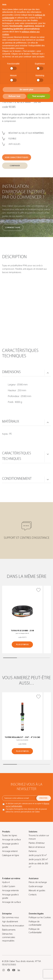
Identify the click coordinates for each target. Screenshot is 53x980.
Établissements (9, 930)
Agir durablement (10, 922)
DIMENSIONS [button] (11, 372)
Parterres (33, 851)
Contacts (33, 895)
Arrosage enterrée (10, 890)
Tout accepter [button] (39, 96)
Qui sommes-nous (11, 917)
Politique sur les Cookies (40, 917)
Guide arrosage (36, 886)
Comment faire (13, 227)
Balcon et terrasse (37, 847)
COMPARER (15, 166)
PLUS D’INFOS (22, 644)
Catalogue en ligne (11, 855)
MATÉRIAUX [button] (11, 421)
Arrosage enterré (10, 851)
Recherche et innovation (13, 926)
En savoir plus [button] (27, 90)
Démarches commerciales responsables (9, 937)
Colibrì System (9, 886)
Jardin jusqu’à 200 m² (38, 859)
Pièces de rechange (38, 882)
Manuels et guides (37, 890)
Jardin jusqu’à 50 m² (38, 855)
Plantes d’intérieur (37, 843)
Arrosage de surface (11, 840)
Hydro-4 (6, 882)
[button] (49, 5)
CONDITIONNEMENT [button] (17, 479)
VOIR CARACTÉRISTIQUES (17, 157)
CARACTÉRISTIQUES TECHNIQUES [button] (17, 456)
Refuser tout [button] (14, 96)
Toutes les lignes (10, 835)
